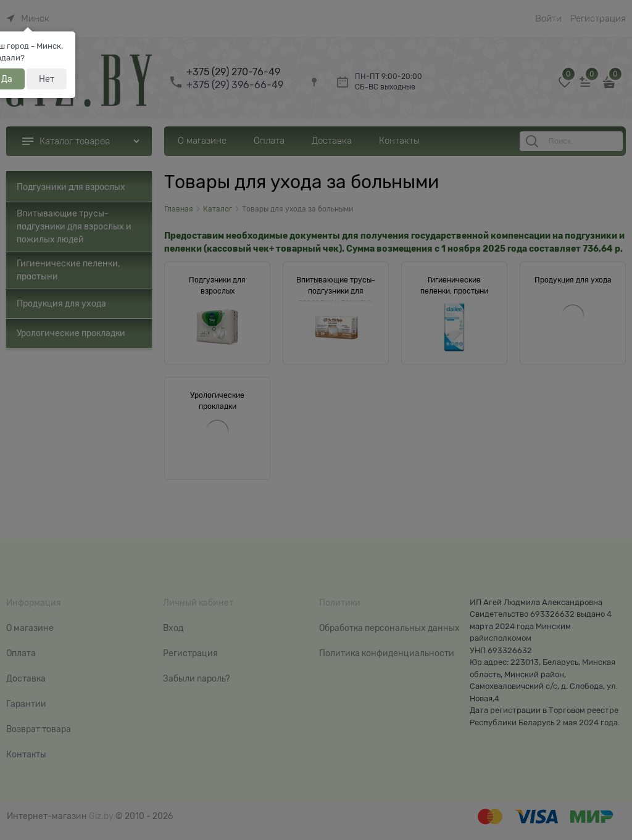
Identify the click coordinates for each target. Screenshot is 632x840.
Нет (47, 79)
